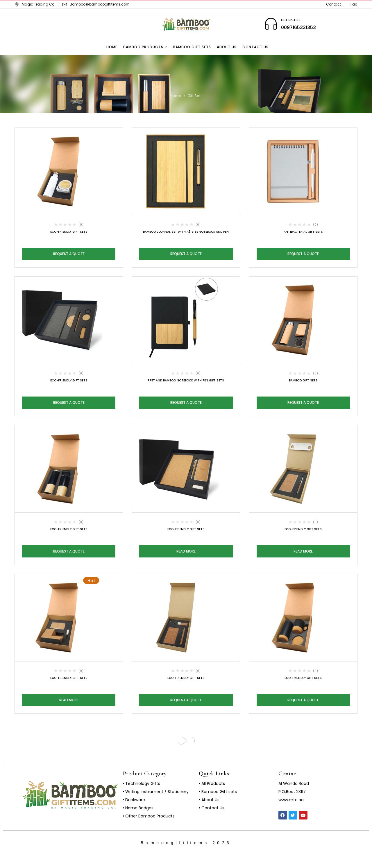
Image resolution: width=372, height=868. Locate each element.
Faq (354, 4)
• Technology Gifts (141, 783)
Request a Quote (69, 254)
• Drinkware (134, 800)
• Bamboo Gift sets (218, 792)
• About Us (209, 800)
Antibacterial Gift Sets (303, 232)
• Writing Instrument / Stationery (156, 792)
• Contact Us (212, 808)
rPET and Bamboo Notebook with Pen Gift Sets (186, 380)
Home (176, 96)
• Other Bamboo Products (149, 816)
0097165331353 (298, 27)
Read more (186, 551)
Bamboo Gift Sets (303, 380)
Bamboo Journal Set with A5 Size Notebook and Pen (186, 232)
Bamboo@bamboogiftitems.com (100, 4)
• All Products (212, 783)
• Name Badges (138, 808)
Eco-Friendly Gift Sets (69, 232)
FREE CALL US (291, 20)
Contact (333, 4)
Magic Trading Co (34, 4)
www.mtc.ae (291, 800)
